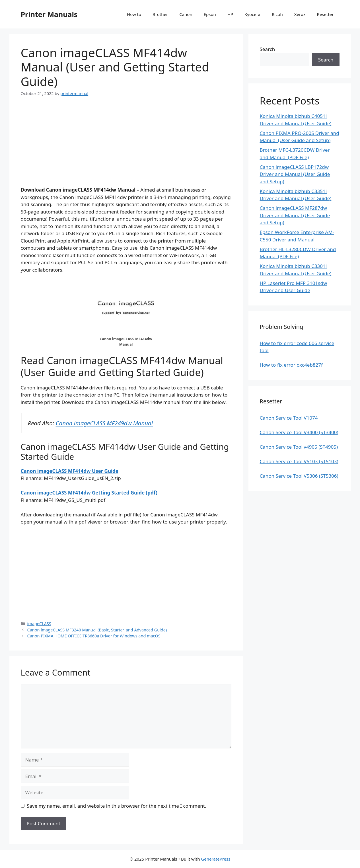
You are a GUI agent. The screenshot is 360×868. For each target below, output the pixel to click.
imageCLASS (39, 624)
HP (230, 14)
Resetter (325, 14)
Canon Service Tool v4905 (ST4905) (299, 447)
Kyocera (252, 14)
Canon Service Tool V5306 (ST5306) (299, 476)
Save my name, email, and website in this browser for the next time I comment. (116, 806)
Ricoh (277, 14)
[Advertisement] (126, 146)
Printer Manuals (49, 14)
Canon (186, 14)
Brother (160, 14)
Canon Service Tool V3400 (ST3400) (299, 432)
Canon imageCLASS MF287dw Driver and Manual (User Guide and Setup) (295, 215)
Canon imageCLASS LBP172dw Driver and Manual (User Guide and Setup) (295, 174)
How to (134, 14)
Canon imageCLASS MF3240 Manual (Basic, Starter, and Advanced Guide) (97, 630)
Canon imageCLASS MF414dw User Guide (70, 471)
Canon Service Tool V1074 (289, 418)
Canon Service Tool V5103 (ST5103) (299, 461)
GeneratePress (216, 859)
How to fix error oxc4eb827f (291, 365)
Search (268, 49)
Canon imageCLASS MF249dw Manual (104, 423)
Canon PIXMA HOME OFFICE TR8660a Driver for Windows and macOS (94, 636)
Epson (210, 14)
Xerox (300, 14)
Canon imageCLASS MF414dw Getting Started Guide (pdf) (89, 493)
